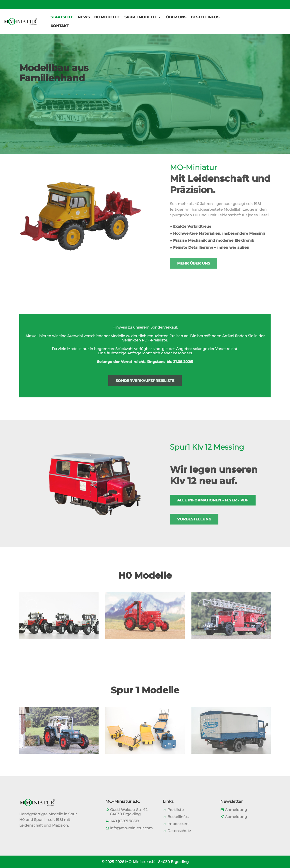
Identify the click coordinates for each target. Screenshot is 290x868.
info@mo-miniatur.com (131, 828)
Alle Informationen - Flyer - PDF (213, 500)
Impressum (178, 824)
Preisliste (176, 810)
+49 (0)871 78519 (125, 821)
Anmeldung (236, 810)
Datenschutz (179, 831)
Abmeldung (236, 817)
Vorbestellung (194, 519)
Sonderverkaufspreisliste (145, 381)
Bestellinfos (178, 817)
